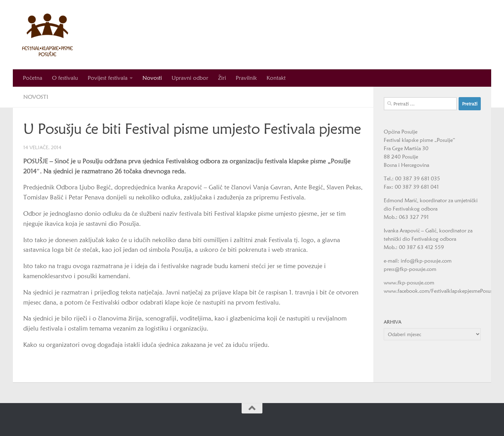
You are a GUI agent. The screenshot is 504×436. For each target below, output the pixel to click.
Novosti (152, 78)
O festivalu (65, 78)
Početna (33, 78)
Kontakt (276, 78)
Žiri (222, 78)
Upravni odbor (190, 78)
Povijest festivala (108, 78)
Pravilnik (246, 78)
